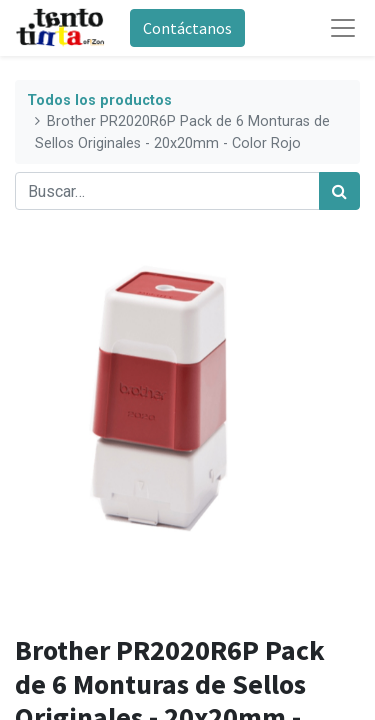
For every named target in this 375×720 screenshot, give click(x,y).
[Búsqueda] (339, 191)
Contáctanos (187, 28)
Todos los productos (99, 100)
